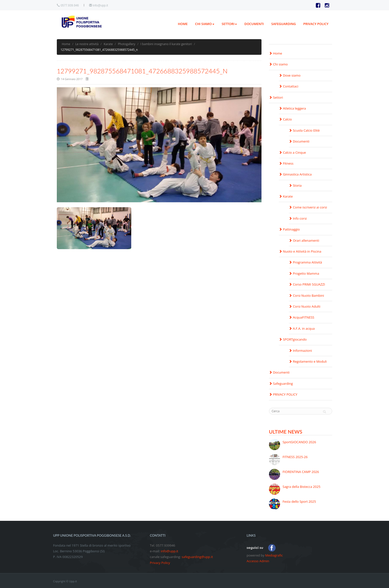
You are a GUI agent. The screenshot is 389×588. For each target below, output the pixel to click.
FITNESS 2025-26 (295, 457)
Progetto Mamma (304, 273)
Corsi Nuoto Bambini (306, 295)
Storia (295, 185)
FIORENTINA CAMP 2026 (301, 472)
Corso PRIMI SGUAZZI (307, 284)
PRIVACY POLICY (316, 24)
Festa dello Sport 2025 (299, 501)
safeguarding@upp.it (197, 557)
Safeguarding (284, 24)
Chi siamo (205, 24)
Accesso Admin (258, 561)
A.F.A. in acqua (302, 328)
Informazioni (300, 351)
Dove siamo (290, 75)
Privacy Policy (160, 563)
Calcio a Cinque (292, 152)
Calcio (285, 119)
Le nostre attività (87, 44)
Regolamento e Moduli (308, 361)
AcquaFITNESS (302, 317)
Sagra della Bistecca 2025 (301, 487)
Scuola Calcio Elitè (304, 130)
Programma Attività (305, 262)
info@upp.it (100, 5)
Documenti (254, 24)
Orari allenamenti (304, 240)
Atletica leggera (292, 108)
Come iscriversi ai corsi (308, 207)
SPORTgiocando (293, 339)
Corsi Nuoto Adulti (305, 306)
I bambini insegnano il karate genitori (166, 44)
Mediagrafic (274, 555)
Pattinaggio (289, 229)
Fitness (286, 163)
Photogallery (127, 44)
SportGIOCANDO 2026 (299, 442)
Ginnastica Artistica (295, 174)
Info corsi (298, 218)
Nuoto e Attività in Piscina (300, 251)
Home (183, 24)
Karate (108, 44)
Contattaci (289, 86)
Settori (229, 24)
